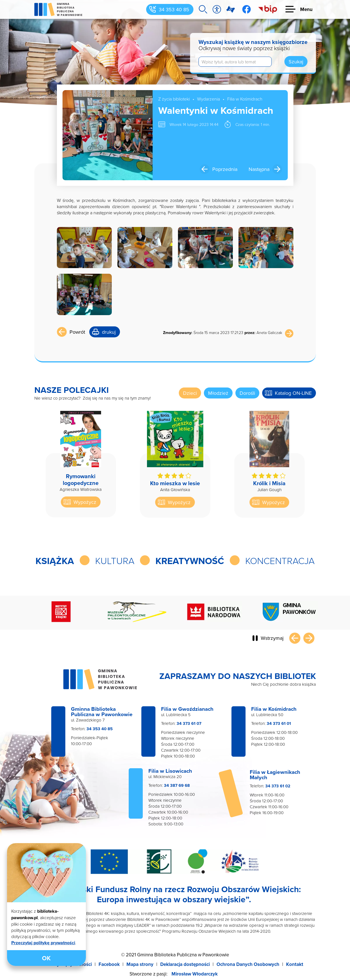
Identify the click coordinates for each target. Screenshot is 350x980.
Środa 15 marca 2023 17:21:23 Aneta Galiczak (223, 333)
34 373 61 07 (189, 723)
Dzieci (190, 393)
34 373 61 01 (279, 723)
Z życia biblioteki (174, 99)
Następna (259, 169)
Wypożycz (85, 502)
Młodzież (218, 393)
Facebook (109, 964)
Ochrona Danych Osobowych (248, 964)
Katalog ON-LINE (293, 393)
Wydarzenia (209, 99)
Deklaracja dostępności (185, 964)
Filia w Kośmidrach (245, 99)
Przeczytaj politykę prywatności (43, 943)
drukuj (109, 332)
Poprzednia (225, 169)
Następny (309, 638)
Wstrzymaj (272, 638)
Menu (306, 9)
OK (46, 958)
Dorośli (247, 393)
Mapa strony (140, 964)
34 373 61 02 (278, 786)
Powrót (77, 332)
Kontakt (295, 964)
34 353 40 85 (174, 9)
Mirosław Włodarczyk (195, 974)
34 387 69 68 (177, 785)
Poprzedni (295, 638)
